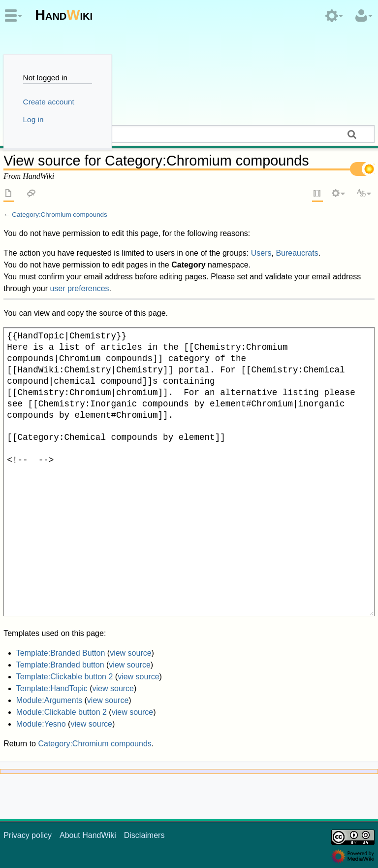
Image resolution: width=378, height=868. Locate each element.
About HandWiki (88, 835)
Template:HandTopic (52, 688)
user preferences (79, 288)
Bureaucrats (297, 253)
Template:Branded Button (61, 653)
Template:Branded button (60, 665)
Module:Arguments (49, 700)
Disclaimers (144, 835)
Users (261, 253)
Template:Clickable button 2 (65, 677)
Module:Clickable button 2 (62, 712)
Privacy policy (28, 835)
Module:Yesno (41, 724)
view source (130, 653)
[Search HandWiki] (189, 134)
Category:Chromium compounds (59, 215)
